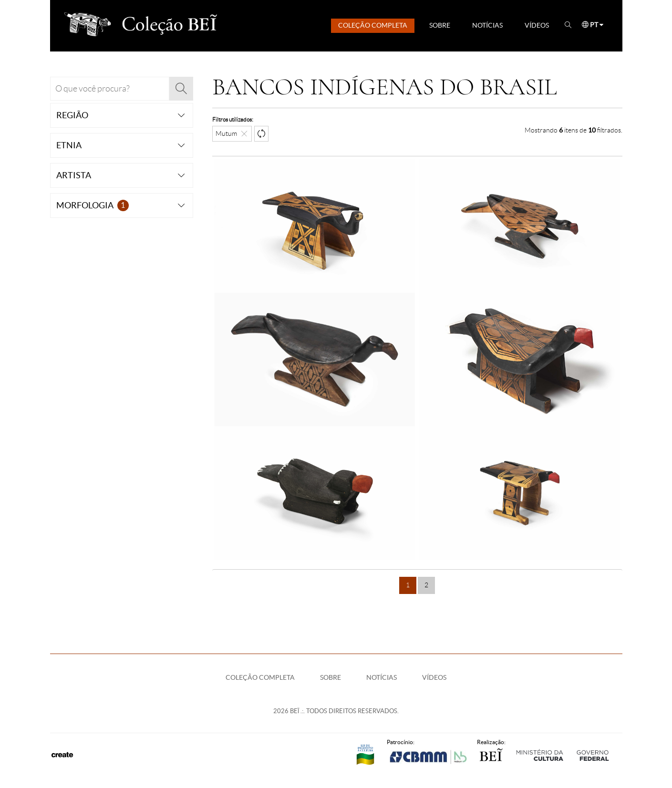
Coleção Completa (373, 25)
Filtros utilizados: (233, 119)
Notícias (487, 25)
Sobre (440, 25)
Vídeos (537, 25)
